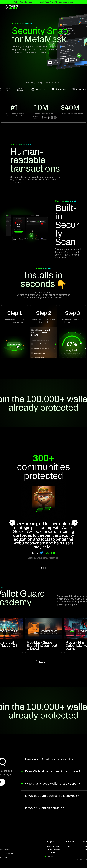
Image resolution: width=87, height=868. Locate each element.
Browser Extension (53, 846)
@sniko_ (51, 553)
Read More (43, 662)
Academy (50, 856)
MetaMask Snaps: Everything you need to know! (42, 646)
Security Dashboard (53, 850)
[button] (80, 7)
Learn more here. (66, 2)
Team (68, 846)
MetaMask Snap (52, 853)
